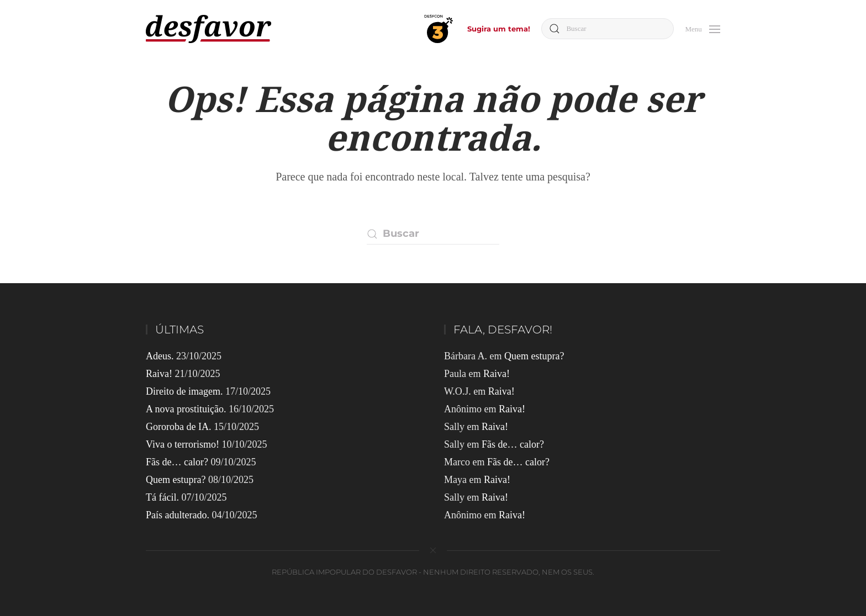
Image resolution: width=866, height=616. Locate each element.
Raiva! (159, 374)
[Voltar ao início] (208, 29)
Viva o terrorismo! (183, 444)
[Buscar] (608, 29)
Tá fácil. (162, 497)
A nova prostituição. (186, 409)
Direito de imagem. (184, 391)
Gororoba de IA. (178, 427)
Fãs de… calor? (177, 462)
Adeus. (160, 356)
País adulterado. (178, 515)
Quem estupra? (176, 480)
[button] (703, 28)
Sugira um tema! (499, 29)
